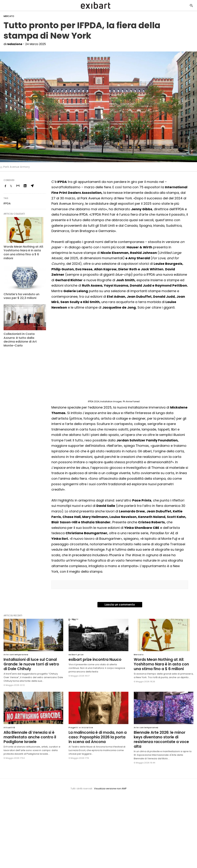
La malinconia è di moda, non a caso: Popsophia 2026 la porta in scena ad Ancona (98, 736)
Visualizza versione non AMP (110, 783)
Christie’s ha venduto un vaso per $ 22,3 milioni (24, 291)
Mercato (9, 16)
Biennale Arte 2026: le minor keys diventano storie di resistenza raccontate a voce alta (163, 736)
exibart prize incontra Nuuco (94, 659)
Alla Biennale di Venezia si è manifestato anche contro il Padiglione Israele (28, 736)
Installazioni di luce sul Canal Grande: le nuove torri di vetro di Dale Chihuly (32, 664)
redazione (14, 44)
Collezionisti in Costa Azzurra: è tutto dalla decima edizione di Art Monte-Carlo (24, 332)
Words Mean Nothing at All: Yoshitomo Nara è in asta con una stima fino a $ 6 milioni (24, 250)
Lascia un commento (120, 605)
